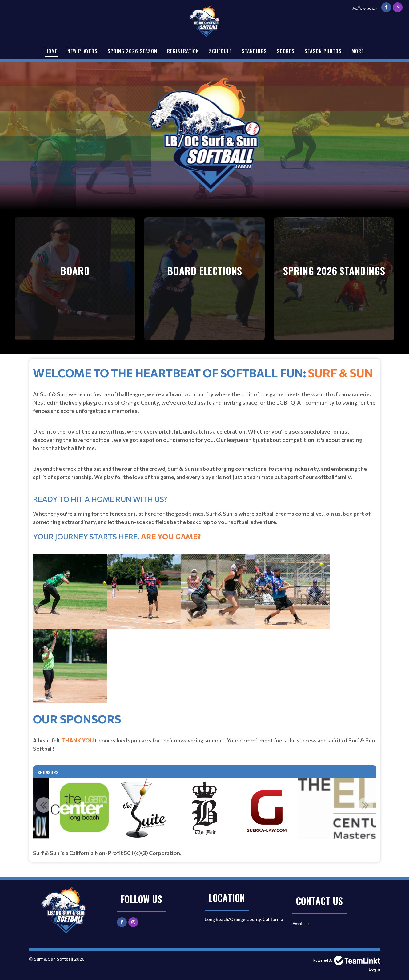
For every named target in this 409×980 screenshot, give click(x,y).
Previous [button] (44, 805)
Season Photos (323, 51)
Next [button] (366, 805)
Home (51, 51)
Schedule (220, 51)
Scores (286, 51)
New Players (82, 51)
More (358, 51)
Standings (254, 51)
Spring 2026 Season (132, 51)
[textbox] (205, 537)
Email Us (301, 924)
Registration (183, 51)
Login (374, 969)
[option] (204, 808)
